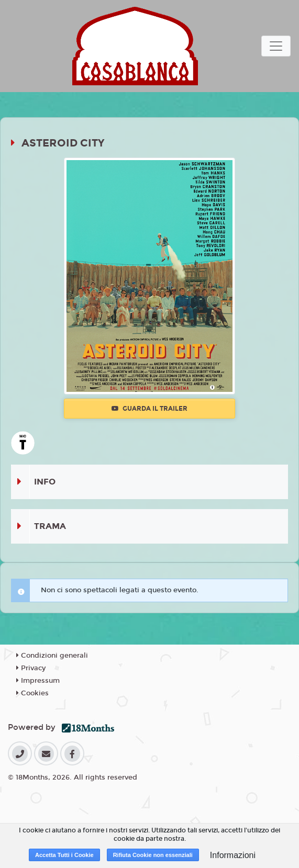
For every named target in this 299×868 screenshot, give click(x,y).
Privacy (31, 668)
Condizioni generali (52, 656)
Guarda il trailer (149, 409)
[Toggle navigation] (276, 46)
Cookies (32, 693)
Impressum (38, 681)
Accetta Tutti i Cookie (64, 855)
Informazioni (233, 855)
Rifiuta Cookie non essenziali (153, 855)
